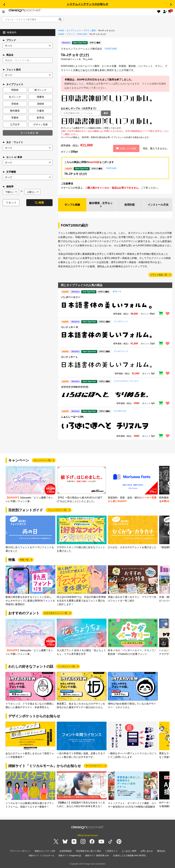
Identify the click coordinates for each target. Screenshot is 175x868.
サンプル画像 (72, 205)
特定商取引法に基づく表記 (89, 852)
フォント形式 (12, 70)
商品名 (8, 55)
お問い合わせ (147, 852)
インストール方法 (158, 205)
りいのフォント (121, 322)
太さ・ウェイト (13, 142)
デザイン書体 (90, 30)
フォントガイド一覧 (57, 511)
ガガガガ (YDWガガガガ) (75, 387)
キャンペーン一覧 (42, 461)
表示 (106, 113)
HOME (61, 30)
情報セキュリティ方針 (45, 852)
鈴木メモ (117, 292)
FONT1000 (82, 34)
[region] (115, 121)
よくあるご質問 (129, 852)
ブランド (9, 40)
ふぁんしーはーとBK (72, 417)
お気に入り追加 (126, 148)
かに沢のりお (120, 411)
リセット (11, 203)
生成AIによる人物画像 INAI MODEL (130, 856)
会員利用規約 (66, 852)
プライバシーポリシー (20, 852)
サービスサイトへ (94, 766)
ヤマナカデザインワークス (126, 382)
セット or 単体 (12, 157)
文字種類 (9, 172)
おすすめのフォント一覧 (56, 614)
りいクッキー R (69, 328)
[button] (4, 5)
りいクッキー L (69, 357)
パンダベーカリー (71, 298)
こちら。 (81, 84)
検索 (39, 203)
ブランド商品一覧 (159, 275)
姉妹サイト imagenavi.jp (70, 856)
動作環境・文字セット (101, 205)
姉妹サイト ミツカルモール (41, 856)
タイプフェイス (74, 30)
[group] (30, 485)
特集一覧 (24, 560)
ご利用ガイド (111, 852)
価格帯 (8, 187)
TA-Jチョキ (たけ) (75, 174)
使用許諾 (130, 205)
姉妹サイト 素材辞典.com (97, 856)
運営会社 (161, 852)
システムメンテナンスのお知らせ (87, 4)
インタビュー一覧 (66, 667)
